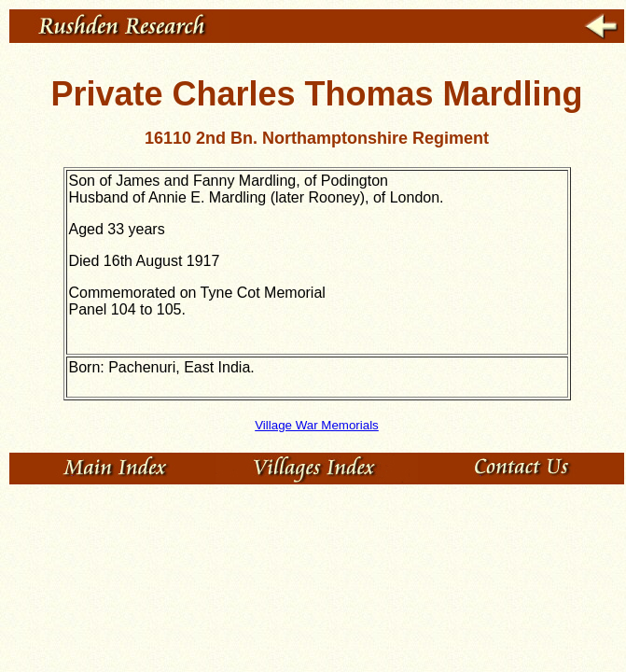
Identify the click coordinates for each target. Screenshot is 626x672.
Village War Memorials (317, 425)
